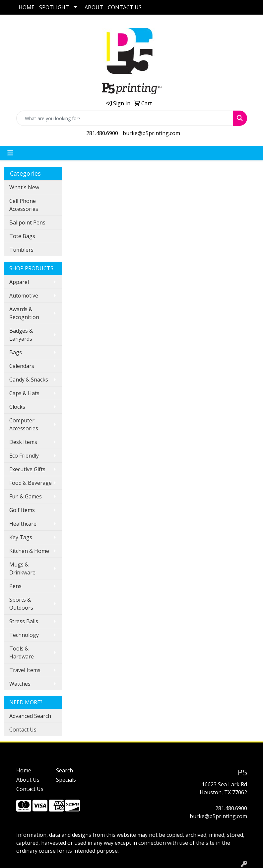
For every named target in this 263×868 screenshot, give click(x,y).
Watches (20, 684)
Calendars (22, 366)
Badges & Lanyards (21, 335)
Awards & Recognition (24, 313)
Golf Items (22, 510)
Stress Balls (24, 621)
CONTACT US (125, 7)
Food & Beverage (31, 483)
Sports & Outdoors (21, 604)
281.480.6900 (102, 133)
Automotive (24, 296)
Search (65, 770)
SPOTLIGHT (54, 7)
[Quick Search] (125, 118)
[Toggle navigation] (10, 153)
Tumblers (21, 250)
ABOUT (94, 7)
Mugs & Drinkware (22, 568)
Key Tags (21, 537)
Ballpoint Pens (27, 222)
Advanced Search (30, 716)
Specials (66, 780)
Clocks (17, 407)
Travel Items (25, 670)
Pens (15, 586)
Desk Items (23, 442)
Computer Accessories (24, 424)
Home (24, 770)
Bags (16, 352)
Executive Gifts (27, 469)
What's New (24, 187)
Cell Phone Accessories (24, 205)
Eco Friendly (24, 456)
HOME (27, 7)
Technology (24, 635)
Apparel (19, 282)
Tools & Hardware (22, 652)
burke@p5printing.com (151, 133)
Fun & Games (26, 496)
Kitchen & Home (29, 551)
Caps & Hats (24, 393)
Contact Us (23, 730)
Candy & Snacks (29, 380)
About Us (28, 780)
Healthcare (23, 524)
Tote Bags (22, 236)
